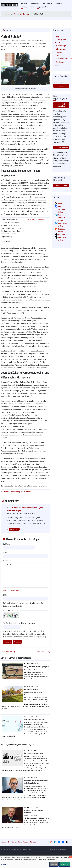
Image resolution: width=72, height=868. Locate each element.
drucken (62, 235)
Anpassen (4, 864)
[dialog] (36, 862)
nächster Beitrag (44, 652)
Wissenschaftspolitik (62, 59)
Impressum (65, 849)
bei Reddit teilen (62, 230)
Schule (59, 55)
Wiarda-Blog (35, 3)
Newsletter (12, 842)
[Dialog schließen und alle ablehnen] (71, 857)
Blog (15, 14)
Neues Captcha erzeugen (3, 620)
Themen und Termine (27, 7)
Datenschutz (54, 849)
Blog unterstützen (42, 7)
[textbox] (25, 577)
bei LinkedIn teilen (62, 218)
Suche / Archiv (24, 842)
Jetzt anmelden (61, 186)
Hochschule (25, 14)
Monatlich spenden (61, 105)
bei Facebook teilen (62, 209)
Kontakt (4, 842)
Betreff (5, 552)
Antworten (14, 529)
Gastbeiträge (61, 46)
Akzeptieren (65, 864)
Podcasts (60, 52)
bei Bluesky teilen (63, 225)
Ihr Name (6, 544)
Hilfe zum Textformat (11, 591)
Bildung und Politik (60, 41)
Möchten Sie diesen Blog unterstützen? (16, 492)
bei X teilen (63, 204)
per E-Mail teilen (62, 239)
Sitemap (33, 842)
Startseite (24, 3)
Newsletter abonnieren (36, 220)
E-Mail (5, 595)
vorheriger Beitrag (8, 652)
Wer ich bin (59, 3)
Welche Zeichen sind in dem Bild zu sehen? (19, 623)
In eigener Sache (60, 63)
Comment (6, 561)
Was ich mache (47, 3)
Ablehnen (54, 864)
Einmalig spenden (61, 147)
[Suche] (61, 82)
